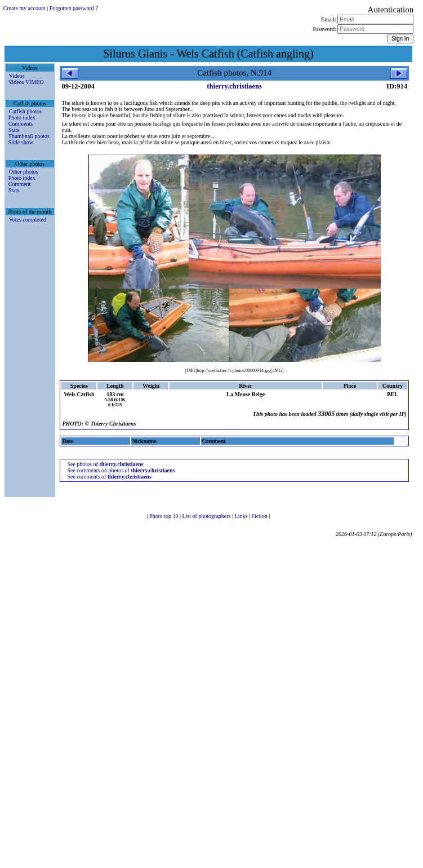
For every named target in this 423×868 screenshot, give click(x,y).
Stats (14, 130)
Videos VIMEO (26, 82)
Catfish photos (25, 111)
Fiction (260, 516)
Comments (21, 124)
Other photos (24, 172)
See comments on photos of (121, 470)
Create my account (25, 8)
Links (242, 516)
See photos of (105, 464)
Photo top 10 (164, 516)
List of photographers (207, 516)
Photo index (22, 118)
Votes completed (28, 220)
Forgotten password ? (74, 8)
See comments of (109, 477)
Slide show (21, 142)
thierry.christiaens (234, 86)
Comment (19, 184)
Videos (17, 76)
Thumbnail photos (29, 136)
